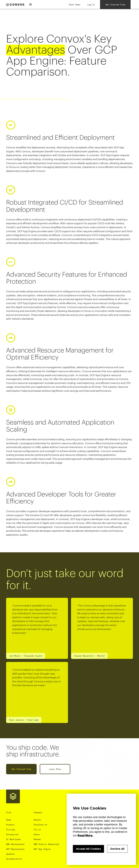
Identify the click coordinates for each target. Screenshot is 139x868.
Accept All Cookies (88, 849)
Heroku (37, 820)
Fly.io (37, 830)
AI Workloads (13, 839)
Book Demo (75, 5)
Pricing (10, 830)
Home (9, 820)
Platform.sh (40, 825)
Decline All (117, 849)
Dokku (37, 834)
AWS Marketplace (15, 844)
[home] (15, 5)
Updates (10, 854)
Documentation (14, 859)
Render (37, 839)
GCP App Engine (42, 849)
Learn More (55, 769)
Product (10, 825)
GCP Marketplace (15, 849)
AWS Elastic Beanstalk (46, 844)
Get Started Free (21, 769)
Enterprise (12, 834)
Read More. (85, 835)
